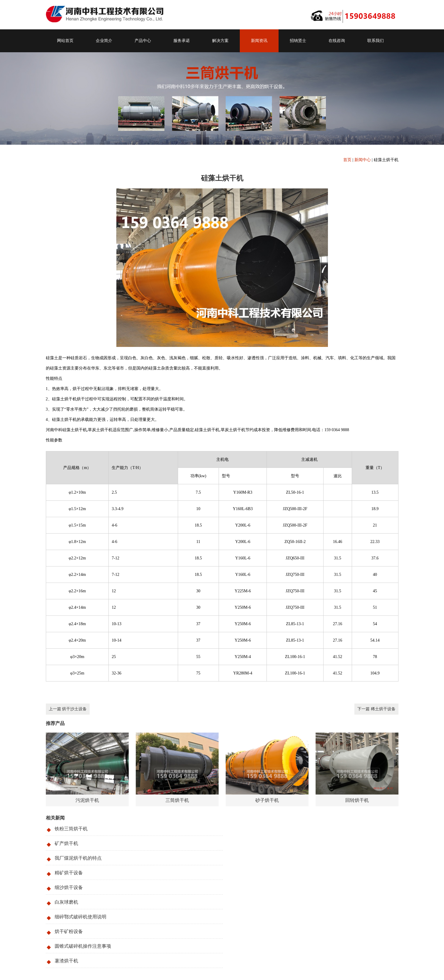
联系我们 (376, 41)
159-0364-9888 (79, 936)
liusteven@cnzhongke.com (82, 952)
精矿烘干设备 (249, 843)
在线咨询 (337, 41)
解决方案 (220, 41)
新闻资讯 (259, 41)
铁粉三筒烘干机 (71, 829)
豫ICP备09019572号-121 (84, 967)
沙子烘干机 (99, 928)
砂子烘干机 (121, 928)
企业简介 (104, 41)
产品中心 (143, 41)
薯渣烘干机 (246, 887)
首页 (347, 160)
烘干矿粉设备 (249, 873)
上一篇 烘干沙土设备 (68, 709)
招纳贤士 (298, 41)
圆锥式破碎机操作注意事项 (83, 887)
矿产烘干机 (246, 829)
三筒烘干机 (78, 928)
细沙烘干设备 (69, 858)
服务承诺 (182, 41)
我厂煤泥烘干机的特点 (78, 843)
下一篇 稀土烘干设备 (376, 709)
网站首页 (65, 41)
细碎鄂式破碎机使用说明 (81, 873)
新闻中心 (363, 160)
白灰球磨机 (246, 858)
